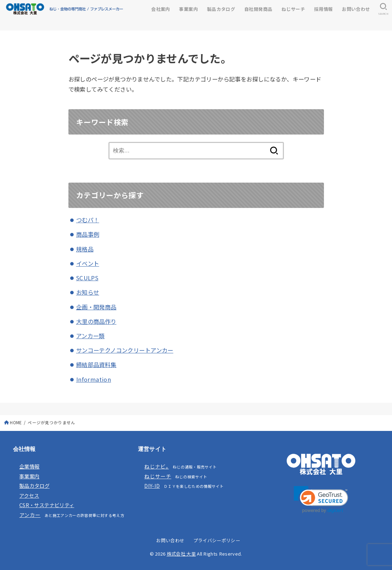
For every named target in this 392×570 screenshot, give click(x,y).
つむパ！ (88, 220)
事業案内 (188, 9)
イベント (88, 263)
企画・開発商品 (96, 307)
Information (94, 379)
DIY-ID (152, 486)
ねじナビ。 (157, 466)
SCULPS (87, 278)
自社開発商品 (258, 9)
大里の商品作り (96, 321)
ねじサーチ (293, 9)
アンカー (30, 515)
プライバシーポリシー (217, 540)
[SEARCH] (383, 9)
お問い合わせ (356, 9)
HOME (16, 422)
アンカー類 (90, 336)
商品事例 (88, 234)
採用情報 (324, 9)
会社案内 (161, 9)
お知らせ (88, 292)
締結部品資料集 (96, 365)
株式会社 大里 (181, 554)
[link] (321, 500)
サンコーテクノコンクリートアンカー (125, 350)
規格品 (85, 249)
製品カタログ (221, 9)
